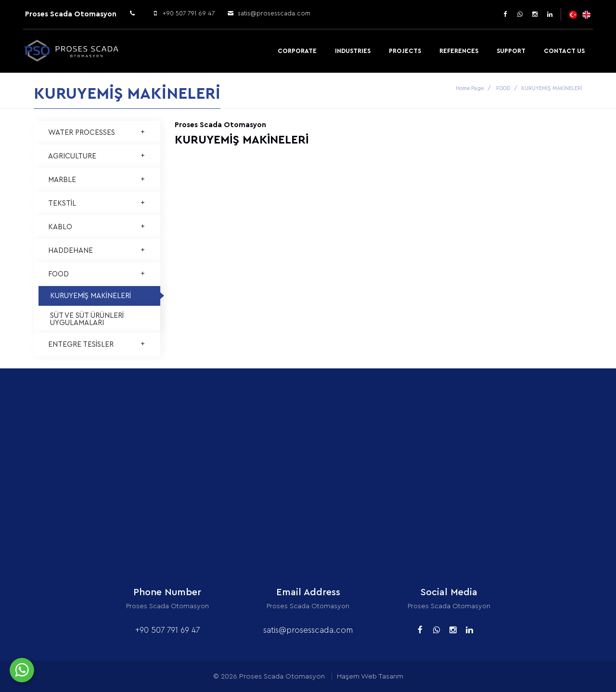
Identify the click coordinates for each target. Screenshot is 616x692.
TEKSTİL (97, 203)
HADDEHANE (97, 251)
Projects (405, 51)
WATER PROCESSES (97, 133)
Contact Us (564, 51)
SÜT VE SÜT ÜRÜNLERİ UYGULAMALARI (87, 319)
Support (511, 51)
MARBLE (97, 180)
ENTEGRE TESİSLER (97, 345)
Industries (353, 51)
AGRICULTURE (97, 156)
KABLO (97, 227)
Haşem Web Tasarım (370, 676)
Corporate (297, 51)
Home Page (470, 88)
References (459, 51)
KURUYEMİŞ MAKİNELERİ (90, 296)
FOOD (503, 88)
